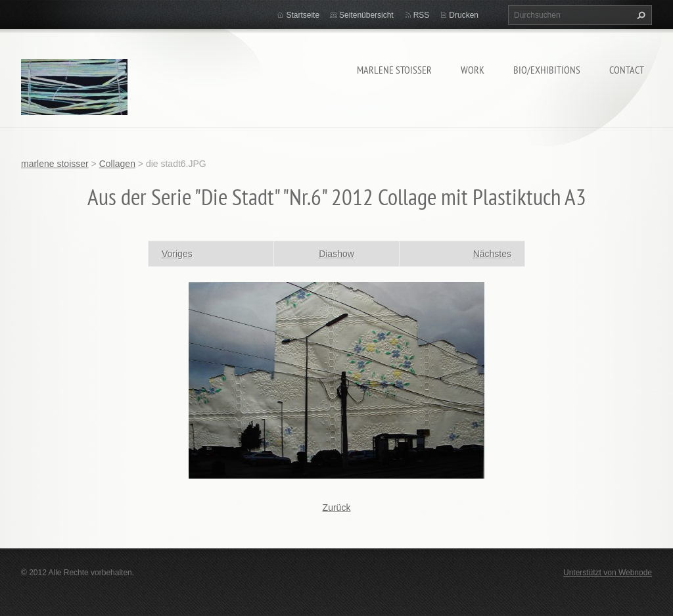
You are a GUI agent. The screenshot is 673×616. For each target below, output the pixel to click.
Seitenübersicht (366, 15)
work (473, 70)
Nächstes (492, 254)
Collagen (117, 164)
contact (627, 70)
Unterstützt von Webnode (608, 573)
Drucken (464, 15)
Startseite (303, 15)
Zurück (337, 508)
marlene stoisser (394, 70)
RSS (422, 15)
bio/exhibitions (547, 70)
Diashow (336, 254)
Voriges (177, 254)
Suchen (639, 15)
